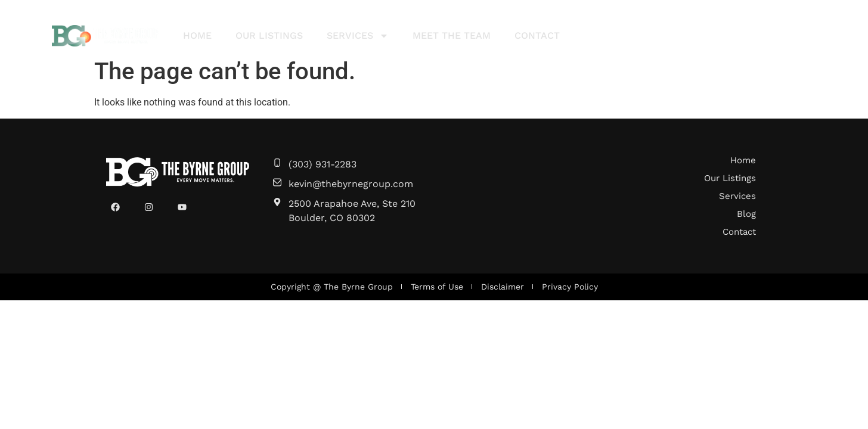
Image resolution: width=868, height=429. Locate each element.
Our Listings (269, 35)
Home (197, 35)
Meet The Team (452, 35)
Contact (537, 35)
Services (358, 36)
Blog (746, 214)
